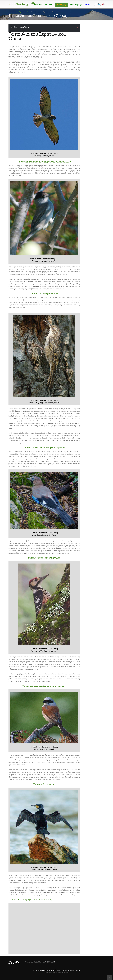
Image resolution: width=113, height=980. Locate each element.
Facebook (96, 4)
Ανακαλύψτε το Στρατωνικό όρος (19, 12)
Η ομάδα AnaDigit (39, 970)
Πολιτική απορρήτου (52, 970)
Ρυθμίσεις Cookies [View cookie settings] (74, 970)
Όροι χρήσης (63, 970)
